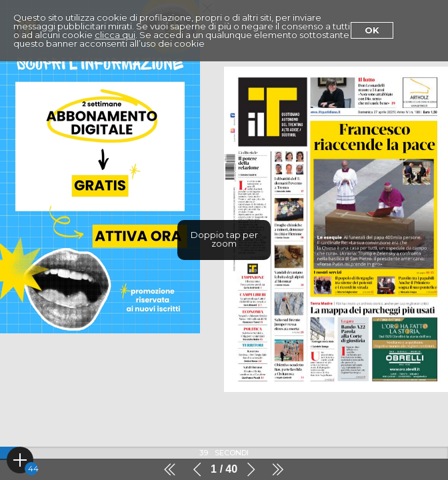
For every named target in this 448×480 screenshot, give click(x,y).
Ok (372, 30)
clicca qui (115, 35)
